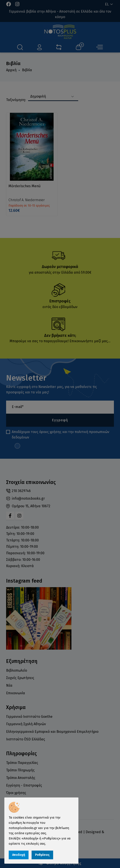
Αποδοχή (19, 855)
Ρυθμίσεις (42, 855)
